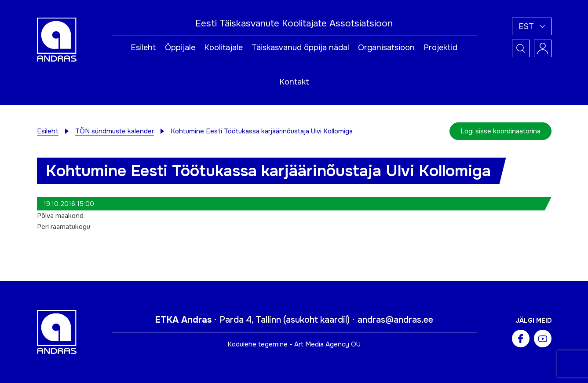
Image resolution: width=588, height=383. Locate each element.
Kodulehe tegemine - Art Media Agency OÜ (294, 344)
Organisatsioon (386, 48)
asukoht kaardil (316, 320)
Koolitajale (223, 48)
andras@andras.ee (395, 320)
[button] (532, 26)
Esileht (143, 48)
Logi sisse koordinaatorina (500, 131)
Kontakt (294, 82)
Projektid (440, 48)
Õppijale (180, 48)
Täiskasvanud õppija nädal (300, 48)
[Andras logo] (57, 39)
